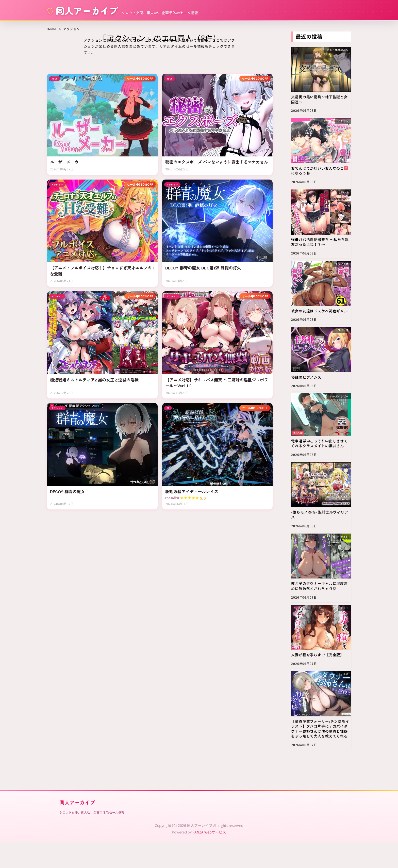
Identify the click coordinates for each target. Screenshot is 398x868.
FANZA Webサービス (209, 858)
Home (52, 29)
